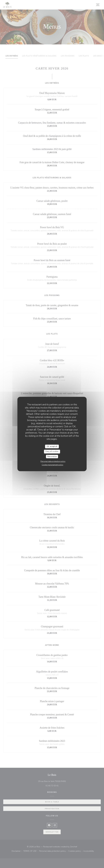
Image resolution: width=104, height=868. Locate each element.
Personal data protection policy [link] (53, 461)
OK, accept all (52, 446)
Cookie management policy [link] (52, 465)
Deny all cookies (52, 452)
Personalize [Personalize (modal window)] (52, 456)
